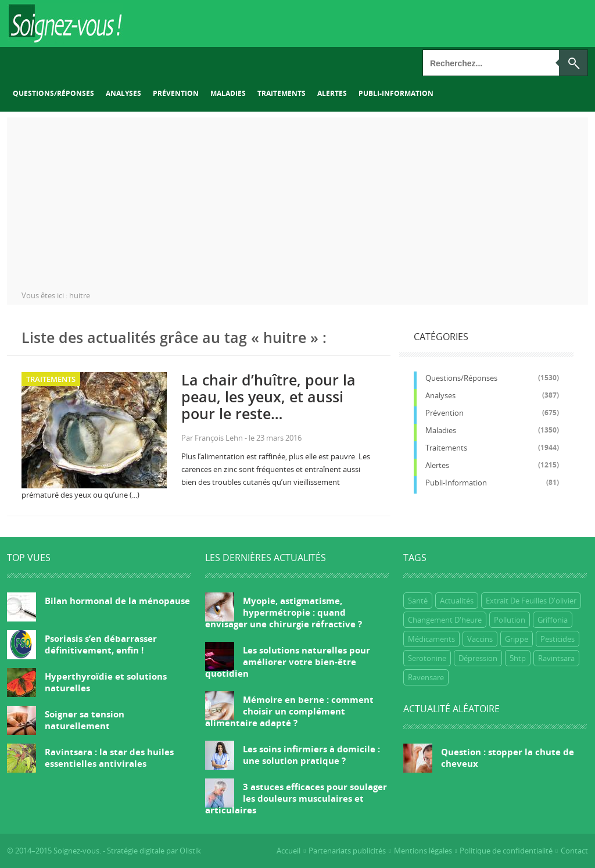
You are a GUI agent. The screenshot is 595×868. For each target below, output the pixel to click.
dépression (478, 658)
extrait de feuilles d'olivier (531, 601)
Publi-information (396, 93)
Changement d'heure (445, 620)
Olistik (190, 851)
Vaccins (480, 639)
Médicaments (431, 639)
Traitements (282, 93)
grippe (517, 639)
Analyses (123, 93)
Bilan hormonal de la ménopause (117, 601)
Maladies (228, 93)
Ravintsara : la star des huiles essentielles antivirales (109, 758)
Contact (574, 851)
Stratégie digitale (136, 851)
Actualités (457, 601)
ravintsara (556, 658)
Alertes (332, 93)
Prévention (176, 93)
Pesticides (558, 639)
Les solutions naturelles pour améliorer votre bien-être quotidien (288, 662)
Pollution (510, 620)
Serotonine (427, 658)
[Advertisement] (297, 199)
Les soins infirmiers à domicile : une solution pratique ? (311, 755)
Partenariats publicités (347, 851)
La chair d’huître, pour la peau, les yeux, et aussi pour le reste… (268, 397)
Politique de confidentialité (506, 851)
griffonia (553, 620)
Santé (418, 601)
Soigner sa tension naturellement (85, 720)
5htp (518, 658)
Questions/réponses (53, 93)
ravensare (426, 677)
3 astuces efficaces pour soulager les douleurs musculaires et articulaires (296, 798)
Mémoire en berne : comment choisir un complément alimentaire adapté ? (289, 711)
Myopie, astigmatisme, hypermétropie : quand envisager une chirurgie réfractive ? (284, 612)
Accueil (288, 851)
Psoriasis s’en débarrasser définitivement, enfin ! (101, 644)
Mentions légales (423, 851)
